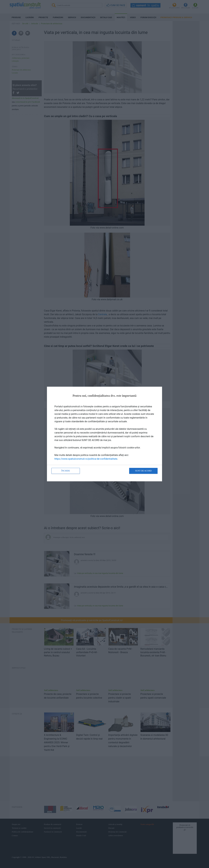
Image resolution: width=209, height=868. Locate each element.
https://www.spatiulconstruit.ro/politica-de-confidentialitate (86, 459)
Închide (66, 471)
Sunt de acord (143, 471)
